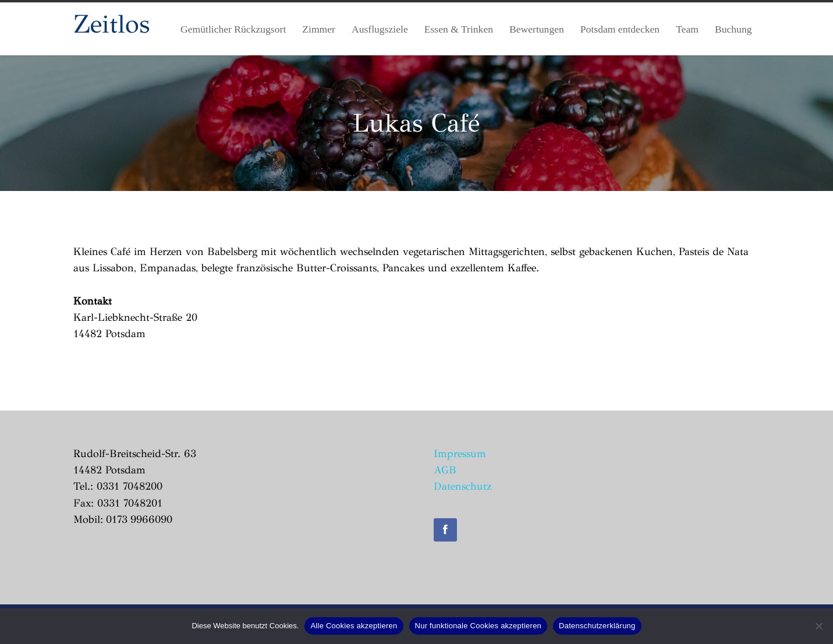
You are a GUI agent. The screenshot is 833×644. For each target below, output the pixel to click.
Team (687, 29)
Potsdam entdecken (620, 29)
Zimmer (319, 29)
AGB (445, 470)
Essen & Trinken (459, 29)
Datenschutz (462, 486)
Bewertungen (537, 29)
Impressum (460, 454)
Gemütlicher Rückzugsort (233, 29)
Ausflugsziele (380, 29)
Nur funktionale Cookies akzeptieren (478, 626)
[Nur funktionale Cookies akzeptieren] (818, 626)
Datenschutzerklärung (597, 626)
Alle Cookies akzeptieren (354, 626)
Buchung (733, 29)
